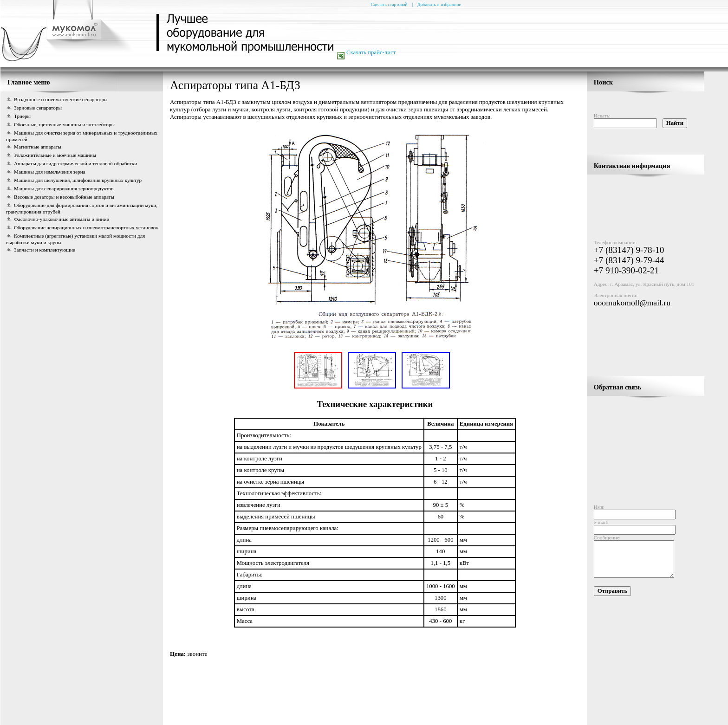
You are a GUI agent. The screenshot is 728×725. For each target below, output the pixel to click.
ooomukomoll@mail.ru (632, 298)
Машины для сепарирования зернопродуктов (64, 188)
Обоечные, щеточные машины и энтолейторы (64, 124)
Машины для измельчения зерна (50, 172)
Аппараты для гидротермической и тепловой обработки (75, 163)
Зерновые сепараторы (38, 108)
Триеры (22, 116)
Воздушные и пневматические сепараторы (61, 99)
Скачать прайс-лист (371, 52)
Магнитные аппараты (38, 147)
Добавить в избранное (439, 4)
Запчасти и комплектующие (45, 250)
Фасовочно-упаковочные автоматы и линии (62, 219)
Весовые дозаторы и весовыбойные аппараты (64, 197)
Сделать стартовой (389, 4)
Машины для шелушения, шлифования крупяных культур (78, 180)
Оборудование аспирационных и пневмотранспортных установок (86, 227)
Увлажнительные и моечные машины (55, 155)
